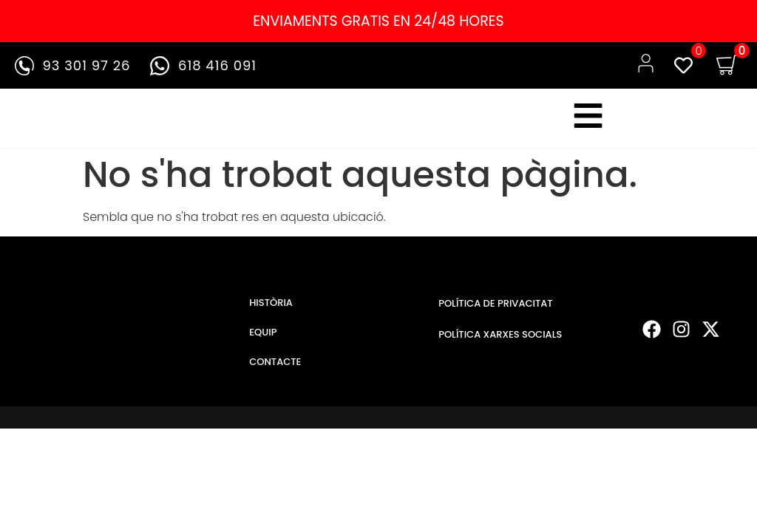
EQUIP (263, 337)
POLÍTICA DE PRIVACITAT (495, 308)
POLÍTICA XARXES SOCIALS (500, 340)
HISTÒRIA (271, 308)
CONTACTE (275, 367)
